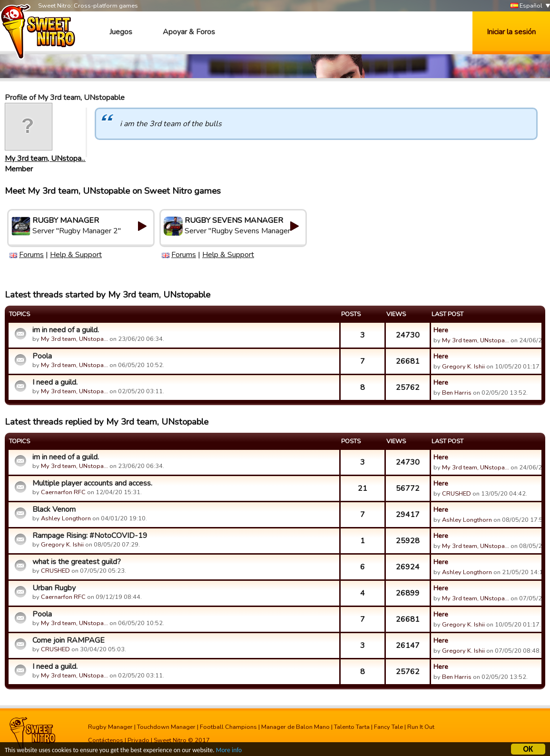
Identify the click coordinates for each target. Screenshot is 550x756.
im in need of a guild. (66, 330)
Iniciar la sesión (511, 32)
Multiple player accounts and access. (92, 483)
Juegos (121, 32)
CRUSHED (457, 494)
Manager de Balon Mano (295, 727)
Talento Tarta (352, 727)
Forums (31, 255)
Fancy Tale (388, 727)
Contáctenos (106, 740)
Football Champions (228, 727)
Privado (138, 740)
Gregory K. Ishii (463, 367)
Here (441, 330)
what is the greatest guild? (77, 562)
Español (526, 6)
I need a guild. (55, 382)
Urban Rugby (54, 588)
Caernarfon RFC (63, 492)
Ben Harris (457, 393)
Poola (42, 356)
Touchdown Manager (166, 727)
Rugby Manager (110, 727)
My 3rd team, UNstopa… (46, 159)
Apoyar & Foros (189, 32)
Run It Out (421, 727)
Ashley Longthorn (66, 518)
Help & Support (76, 255)
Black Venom (54, 509)
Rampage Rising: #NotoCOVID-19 (90, 536)
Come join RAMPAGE (69, 640)
